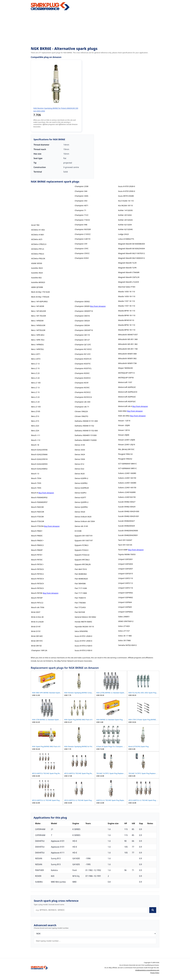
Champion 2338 (81, 186)
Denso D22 (79, 469)
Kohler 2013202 (125, 215)
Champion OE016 (82, 316)
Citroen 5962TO (81, 416)
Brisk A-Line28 (37, 622)
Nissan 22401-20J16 (127, 444)
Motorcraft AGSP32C (127, 401)
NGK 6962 (122, 411)
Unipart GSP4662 (125, 597)
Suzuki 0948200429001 (128, 535)
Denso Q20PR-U (81, 502)
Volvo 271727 (124, 631)
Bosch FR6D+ (37, 531)
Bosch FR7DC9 (37, 583)
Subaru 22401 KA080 (127, 473)
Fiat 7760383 (80, 603)
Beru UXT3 (36, 359)
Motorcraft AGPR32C (127, 397)
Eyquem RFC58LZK (83, 564)
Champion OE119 (82, 335)
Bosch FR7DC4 (37, 579)
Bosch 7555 (36, 483)
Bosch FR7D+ (37, 555)
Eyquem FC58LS (81, 545)
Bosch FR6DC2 (37, 545)
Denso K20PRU (81, 483)
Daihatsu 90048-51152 (84, 426)
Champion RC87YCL (83, 368)
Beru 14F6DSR (37, 321)
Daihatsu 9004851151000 (86, 435)
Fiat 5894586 (80, 583)
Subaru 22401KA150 (127, 497)
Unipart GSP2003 (125, 564)
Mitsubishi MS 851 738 (128, 349)
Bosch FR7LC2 (37, 603)
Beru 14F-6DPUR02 (39, 301)
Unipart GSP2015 (125, 574)
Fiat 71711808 (81, 593)
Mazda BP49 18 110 (127, 311)
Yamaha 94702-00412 (127, 645)
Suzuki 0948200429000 (128, 530)
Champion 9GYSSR (83, 229)
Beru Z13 (35, 416)
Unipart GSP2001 (125, 559)
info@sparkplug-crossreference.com (147, 970)
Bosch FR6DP (37, 550)
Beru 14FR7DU (38, 349)
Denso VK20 (80, 512)
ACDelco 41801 (38, 235)
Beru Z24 (35, 430)
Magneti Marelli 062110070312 (131, 253)
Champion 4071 (81, 205)
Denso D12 (79, 464)
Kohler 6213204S (125, 229)
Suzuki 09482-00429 (127, 507)
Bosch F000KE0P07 (39, 502)
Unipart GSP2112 (125, 583)
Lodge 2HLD (123, 234)
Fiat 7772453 (80, 607)
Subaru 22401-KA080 (127, 483)
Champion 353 (81, 201)
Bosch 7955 (36, 488)
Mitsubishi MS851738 (127, 363)
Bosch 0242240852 (39, 469)
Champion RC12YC (83, 354)
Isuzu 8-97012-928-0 (83, 646)
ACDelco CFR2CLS (39, 244)
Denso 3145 (80, 445)
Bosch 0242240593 (39, 464)
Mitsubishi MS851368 (127, 354)
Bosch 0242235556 (39, 450)
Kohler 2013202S (125, 220)
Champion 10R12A (39, 650)
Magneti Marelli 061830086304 (131, 244)
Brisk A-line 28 (37, 617)
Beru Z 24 (35, 378)
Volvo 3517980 (124, 640)
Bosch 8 (35, 493)
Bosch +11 (36, 435)
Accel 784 (35, 225)
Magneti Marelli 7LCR (127, 263)
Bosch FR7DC (37, 560)
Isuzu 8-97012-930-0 (83, 650)
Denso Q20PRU (81, 507)
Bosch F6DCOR (38, 512)
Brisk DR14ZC (37, 636)
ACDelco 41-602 (38, 230)
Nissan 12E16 (124, 430)
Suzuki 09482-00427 (127, 502)
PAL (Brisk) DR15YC (126, 449)
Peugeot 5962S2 (125, 459)
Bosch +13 (36, 440)
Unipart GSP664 (125, 602)
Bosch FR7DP (37, 598)
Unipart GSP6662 (125, 612)
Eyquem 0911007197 (84, 540)
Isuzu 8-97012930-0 (127, 191)
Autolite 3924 (37, 273)
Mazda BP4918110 (126, 320)
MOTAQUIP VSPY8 (126, 378)
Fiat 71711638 (81, 588)
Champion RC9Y (82, 383)
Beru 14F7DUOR (38, 330)
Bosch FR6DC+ (37, 540)
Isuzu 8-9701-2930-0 (83, 641)
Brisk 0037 (36, 612)
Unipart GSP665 (125, 607)
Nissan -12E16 (124, 421)
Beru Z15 (35, 421)
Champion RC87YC (83, 364)
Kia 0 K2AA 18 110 (126, 201)
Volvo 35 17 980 (125, 636)
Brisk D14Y (36, 626)
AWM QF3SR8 (37, 287)
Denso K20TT (80, 497)
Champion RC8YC (82, 373)
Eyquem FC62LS (81, 550)
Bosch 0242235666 (39, 454)
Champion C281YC (83, 239)
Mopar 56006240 (125, 368)
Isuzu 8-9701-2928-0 (83, 636)
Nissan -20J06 (124, 425)
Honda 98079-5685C (83, 622)
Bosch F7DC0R (37, 517)
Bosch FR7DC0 (37, 569)
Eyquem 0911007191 (84, 536)
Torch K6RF (123, 550)
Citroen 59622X (81, 411)
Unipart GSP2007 (125, 569)
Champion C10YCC (83, 234)
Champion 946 (81, 225)
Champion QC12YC (83, 344)
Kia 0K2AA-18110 (125, 205)
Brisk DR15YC (37, 641)
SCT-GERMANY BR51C (127, 468)
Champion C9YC (82, 248)
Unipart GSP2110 (125, 578)
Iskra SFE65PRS (81, 631)
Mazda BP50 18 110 (127, 325)
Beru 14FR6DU (38, 344)
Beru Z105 (36, 411)
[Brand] (95, 934)
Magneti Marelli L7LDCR (128, 282)
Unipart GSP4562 (125, 593)
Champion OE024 (82, 321)
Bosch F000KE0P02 (39, 497)
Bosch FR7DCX (38, 588)
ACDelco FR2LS (38, 254)
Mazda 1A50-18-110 (127, 296)
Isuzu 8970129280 (126, 196)
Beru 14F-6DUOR (39, 311)
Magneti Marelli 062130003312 (131, 258)
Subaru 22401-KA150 (127, 487)
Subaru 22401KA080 (127, 492)
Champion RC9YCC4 (83, 397)
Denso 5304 (80, 459)
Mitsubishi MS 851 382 (128, 344)
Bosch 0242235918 (39, 459)
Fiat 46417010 (81, 569)
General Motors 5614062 (85, 617)
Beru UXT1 (36, 354)
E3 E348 (78, 531)
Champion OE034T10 (84, 330)
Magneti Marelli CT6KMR (129, 272)
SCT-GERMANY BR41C (127, 464)
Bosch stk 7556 (38, 607)
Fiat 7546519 (80, 598)
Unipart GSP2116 (125, 588)
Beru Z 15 (35, 368)
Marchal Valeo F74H (127, 287)
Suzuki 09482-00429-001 (129, 516)
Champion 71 (80, 210)
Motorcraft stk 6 (125, 406)
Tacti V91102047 (125, 540)
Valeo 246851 (124, 617)
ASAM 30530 (37, 263)
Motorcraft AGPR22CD (128, 392)
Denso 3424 (80, 454)
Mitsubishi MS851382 (127, 358)
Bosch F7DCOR (38, 521)
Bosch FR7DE (37, 593)
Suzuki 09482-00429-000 (129, 511)
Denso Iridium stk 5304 (85, 521)
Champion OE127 (82, 340)
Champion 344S (81, 196)
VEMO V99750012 (126, 621)
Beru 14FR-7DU (38, 340)
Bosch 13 (35, 474)
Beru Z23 (35, 426)
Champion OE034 (82, 325)
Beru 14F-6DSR (38, 306)
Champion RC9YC (82, 387)
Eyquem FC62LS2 (82, 555)
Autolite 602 (36, 278)
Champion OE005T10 (84, 311)
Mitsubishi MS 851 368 (128, 339)
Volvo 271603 (124, 626)
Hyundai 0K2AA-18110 (84, 626)
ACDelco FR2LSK (38, 258)
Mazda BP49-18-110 (127, 315)
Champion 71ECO (82, 220)
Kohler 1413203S (125, 210)
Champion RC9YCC (83, 392)
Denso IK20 (80, 474)
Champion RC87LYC (83, 359)
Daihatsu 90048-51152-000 (86, 430)
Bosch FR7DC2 (37, 574)
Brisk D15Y (36, 631)
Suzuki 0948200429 (126, 526)
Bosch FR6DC (37, 536)
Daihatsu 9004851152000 (86, 440)
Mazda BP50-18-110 (127, 330)
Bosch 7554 (36, 478)
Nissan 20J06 (124, 435)
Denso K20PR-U (81, 478)
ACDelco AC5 (37, 239)
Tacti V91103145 (125, 545)
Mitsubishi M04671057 (128, 335)
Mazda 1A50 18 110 (127, 291)
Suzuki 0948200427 (126, 521)
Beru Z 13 (35, 364)
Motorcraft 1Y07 (125, 382)
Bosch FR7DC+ (37, 564)
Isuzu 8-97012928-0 (127, 186)
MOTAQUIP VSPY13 (126, 373)
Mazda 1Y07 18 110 (126, 301)
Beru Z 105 (36, 383)
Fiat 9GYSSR (80, 612)
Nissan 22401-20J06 (127, 440)
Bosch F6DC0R (37, 507)
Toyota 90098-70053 (127, 554)
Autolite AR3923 (38, 282)
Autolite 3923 (37, 268)
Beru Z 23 (35, 373)
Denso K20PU (81, 493)
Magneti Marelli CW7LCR (129, 277)
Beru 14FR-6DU (38, 335)
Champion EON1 (82, 258)
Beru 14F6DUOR (38, 325)
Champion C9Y (81, 244)
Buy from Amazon (46, 493)
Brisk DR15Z (36, 646)
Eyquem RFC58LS (82, 560)
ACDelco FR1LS (38, 249)
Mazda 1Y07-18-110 (127, 306)
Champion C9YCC (82, 253)
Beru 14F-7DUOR (39, 316)
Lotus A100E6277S (126, 239)
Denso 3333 (80, 450)
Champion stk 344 (82, 402)
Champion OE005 (82, 306)
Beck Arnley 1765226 (40, 297)
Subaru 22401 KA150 (127, 478)
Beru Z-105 (36, 407)
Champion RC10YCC (83, 349)
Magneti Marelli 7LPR (127, 268)
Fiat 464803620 (81, 579)
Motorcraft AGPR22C (127, 387)
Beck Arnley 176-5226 (41, 292)
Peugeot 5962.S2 (125, 454)
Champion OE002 (82, 301)
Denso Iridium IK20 (83, 517)
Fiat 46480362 (81, 574)
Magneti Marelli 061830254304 (131, 248)
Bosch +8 (35, 445)
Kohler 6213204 (125, 225)
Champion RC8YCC (83, 378)
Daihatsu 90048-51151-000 (86, 421)
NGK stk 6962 (124, 416)
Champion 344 (81, 191)
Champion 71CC (82, 215)
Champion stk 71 (82, 407)
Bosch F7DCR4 (37, 526)
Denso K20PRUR (82, 488)
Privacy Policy (155, 973)
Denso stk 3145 (81, 526)
